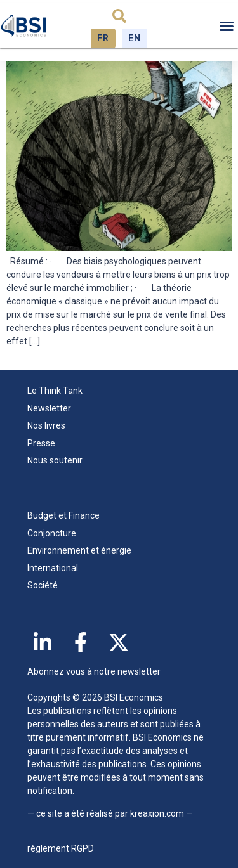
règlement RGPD (61, 848)
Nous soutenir (55, 460)
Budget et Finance (63, 515)
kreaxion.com (157, 813)
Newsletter (49, 408)
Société (43, 585)
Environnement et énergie (79, 550)
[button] (119, 16)
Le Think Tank (58, 391)
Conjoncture (52, 533)
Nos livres (46, 425)
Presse (41, 443)
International (53, 568)
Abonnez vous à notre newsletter (94, 671)
